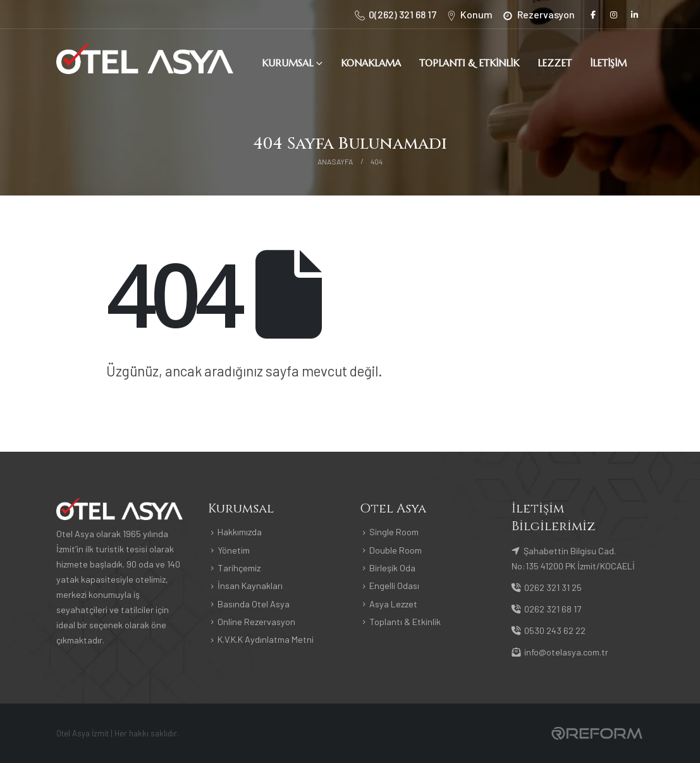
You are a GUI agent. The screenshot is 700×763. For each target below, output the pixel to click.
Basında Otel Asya (254, 604)
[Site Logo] (145, 59)
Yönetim (234, 550)
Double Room (396, 550)
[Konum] (469, 14)
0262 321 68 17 (546, 609)
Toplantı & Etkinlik (469, 63)
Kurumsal (287, 63)
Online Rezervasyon (256, 622)
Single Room (394, 532)
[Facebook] (593, 15)
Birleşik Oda (392, 568)
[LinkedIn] (635, 15)
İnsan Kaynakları (250, 586)
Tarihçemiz (239, 568)
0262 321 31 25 (547, 587)
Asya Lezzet (393, 604)
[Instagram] (614, 15)
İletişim (608, 63)
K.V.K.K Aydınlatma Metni (266, 639)
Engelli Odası (394, 586)
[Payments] (597, 732)
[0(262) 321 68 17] (395, 14)
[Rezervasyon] (538, 14)
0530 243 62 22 (549, 630)
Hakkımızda (240, 532)
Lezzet (555, 63)
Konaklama (371, 63)
